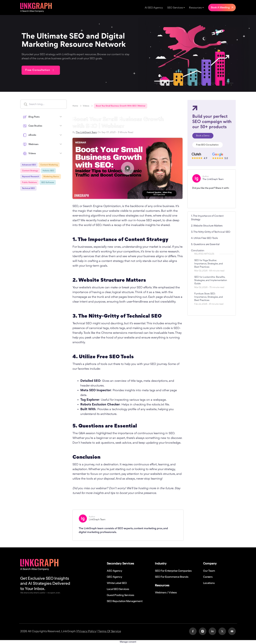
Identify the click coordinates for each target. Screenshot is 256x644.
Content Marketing (49, 165)
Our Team (209, 571)
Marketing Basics (51, 177)
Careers (208, 577)
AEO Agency (114, 571)
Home (75, 106)
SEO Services (175, 8)
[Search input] (51, 104)
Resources (195, 8)
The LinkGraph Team (86, 133)
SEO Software (48, 182)
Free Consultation (38, 70)
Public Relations (29, 182)
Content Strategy (30, 171)
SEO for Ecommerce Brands (172, 577)
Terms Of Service (109, 631)
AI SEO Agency (154, 8)
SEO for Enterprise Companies (173, 571)
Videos (86, 106)
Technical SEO (28, 188)
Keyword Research (31, 177)
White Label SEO (117, 583)
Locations (209, 583)
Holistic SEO (48, 171)
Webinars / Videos (166, 592)
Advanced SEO (29, 165)
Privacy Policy (87, 631)
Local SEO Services (118, 589)
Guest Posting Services (120, 595)
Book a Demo (203, 136)
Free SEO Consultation (207, 145)
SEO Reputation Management (125, 601)
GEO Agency (114, 577)
